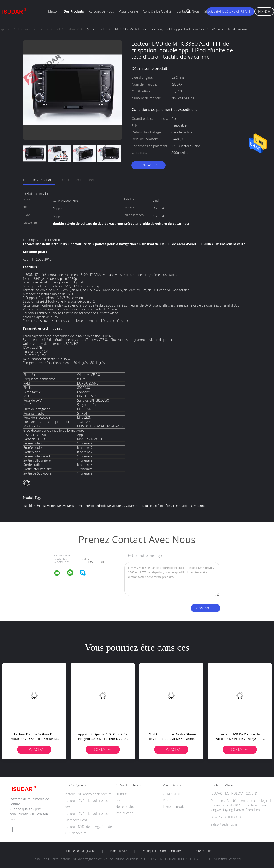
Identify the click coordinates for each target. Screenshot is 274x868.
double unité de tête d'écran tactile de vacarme (174, 506)
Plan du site (119, 851)
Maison (53, 11)
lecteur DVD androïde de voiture (88, 794)
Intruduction (124, 813)
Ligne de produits (176, 807)
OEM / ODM (172, 794)
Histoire (121, 794)
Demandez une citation (231, 11)
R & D (167, 800)
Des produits (74, 11)
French (264, 12)
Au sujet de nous (101, 11)
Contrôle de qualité (157, 11)
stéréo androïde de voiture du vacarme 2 (112, 506)
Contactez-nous (188, 11)
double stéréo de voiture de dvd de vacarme (53, 506)
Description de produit (79, 180)
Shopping (211, 11)
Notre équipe (125, 807)
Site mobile (204, 851)
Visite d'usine (128, 11)
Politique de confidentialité (162, 851)
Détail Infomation (37, 180)
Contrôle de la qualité (79, 851)
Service (121, 800)
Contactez (148, 165)
